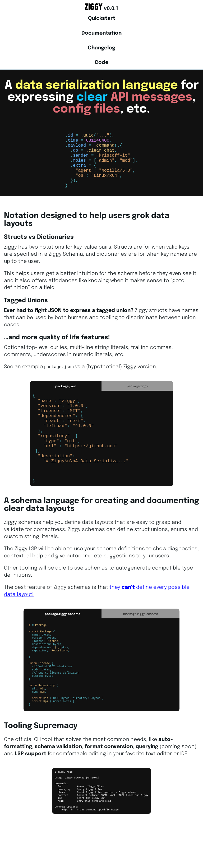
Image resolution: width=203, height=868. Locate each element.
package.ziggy (137, 395)
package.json (66, 395)
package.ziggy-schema (63, 642)
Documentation (101, 33)
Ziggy (94, 7)
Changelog (101, 48)
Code (101, 63)
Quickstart (102, 18)
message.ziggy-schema (141, 642)
